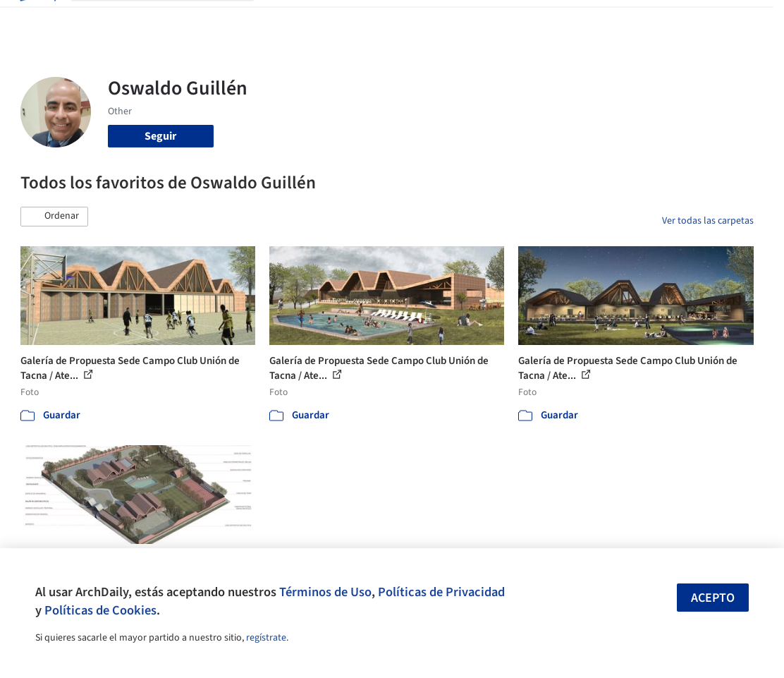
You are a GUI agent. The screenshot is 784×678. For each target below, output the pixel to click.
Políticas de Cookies (100, 610)
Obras (280, 20)
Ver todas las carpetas (708, 221)
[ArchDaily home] (37, 20)
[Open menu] (748, 20)
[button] (54, 217)
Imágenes (326, 20)
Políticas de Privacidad (441, 592)
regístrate (266, 638)
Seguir (160, 136)
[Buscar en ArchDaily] (174, 20)
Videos (511, 20)
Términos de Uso (325, 592)
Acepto (713, 598)
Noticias (467, 20)
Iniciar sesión (585, 20)
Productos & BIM (398, 20)
